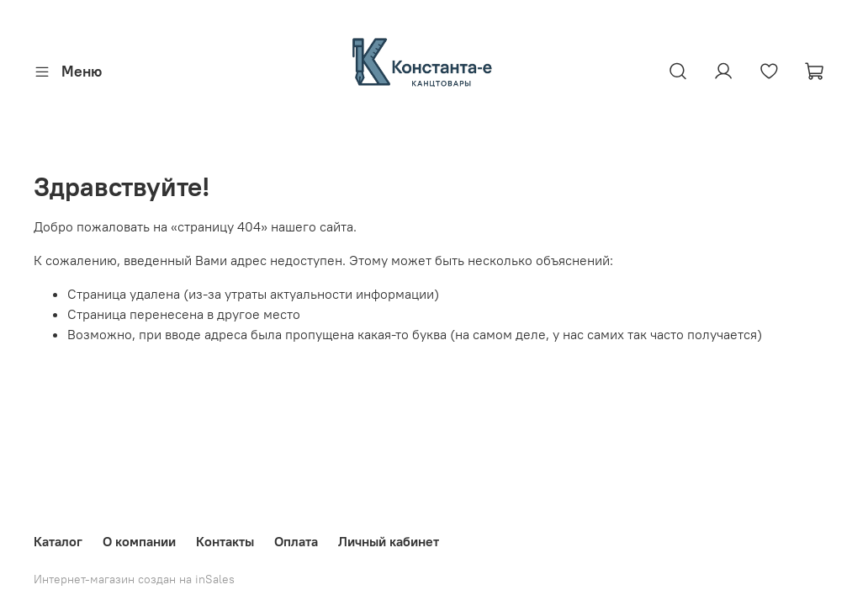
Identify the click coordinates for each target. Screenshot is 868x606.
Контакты (225, 541)
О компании (139, 541)
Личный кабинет (389, 541)
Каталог (58, 541)
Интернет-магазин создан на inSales (134, 579)
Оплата (296, 541)
